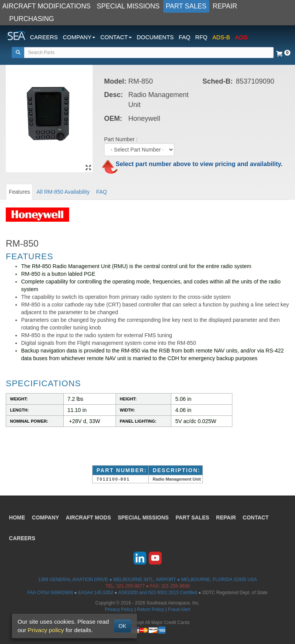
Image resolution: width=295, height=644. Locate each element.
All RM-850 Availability (63, 192)
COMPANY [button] (79, 37)
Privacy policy (46, 630)
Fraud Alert (179, 609)
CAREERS (44, 37)
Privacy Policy (119, 609)
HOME (17, 517)
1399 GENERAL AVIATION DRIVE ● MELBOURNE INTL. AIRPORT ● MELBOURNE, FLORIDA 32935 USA (147, 580)
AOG (241, 37)
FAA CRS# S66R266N (50, 593)
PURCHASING (32, 19)
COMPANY (46, 517)
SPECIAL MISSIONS (128, 6)
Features (19, 192)
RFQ (201, 37)
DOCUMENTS (155, 37)
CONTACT (256, 517)
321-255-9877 (131, 586)
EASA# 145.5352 (96, 593)
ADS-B (221, 37)
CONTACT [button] (116, 37)
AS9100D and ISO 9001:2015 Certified (158, 593)
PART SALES (186, 6)
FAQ (184, 37)
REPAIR (225, 6)
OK (123, 626)
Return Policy (151, 609)
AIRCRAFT (89, 517)
